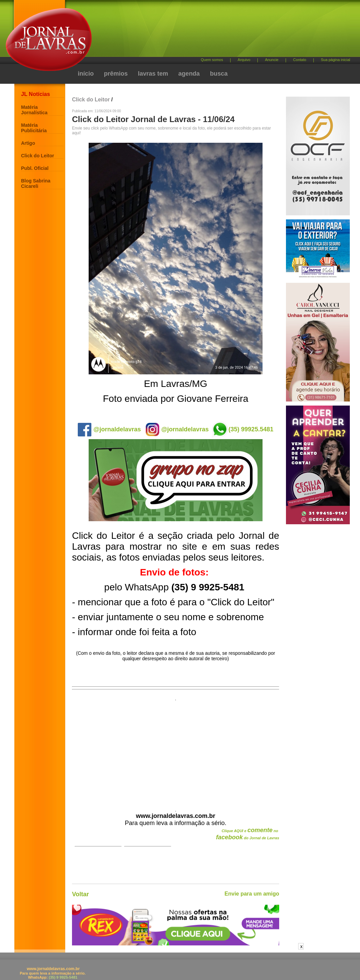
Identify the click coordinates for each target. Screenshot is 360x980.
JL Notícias (35, 94)
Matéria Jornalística (34, 110)
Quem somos (212, 60)
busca (219, 74)
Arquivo (244, 60)
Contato (300, 60)
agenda (189, 74)
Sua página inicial (336, 60)
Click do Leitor (38, 156)
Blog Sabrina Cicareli (36, 183)
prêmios (116, 74)
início (86, 74)
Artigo (28, 143)
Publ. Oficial (35, 168)
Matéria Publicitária (34, 128)
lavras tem (153, 74)
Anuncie (272, 60)
